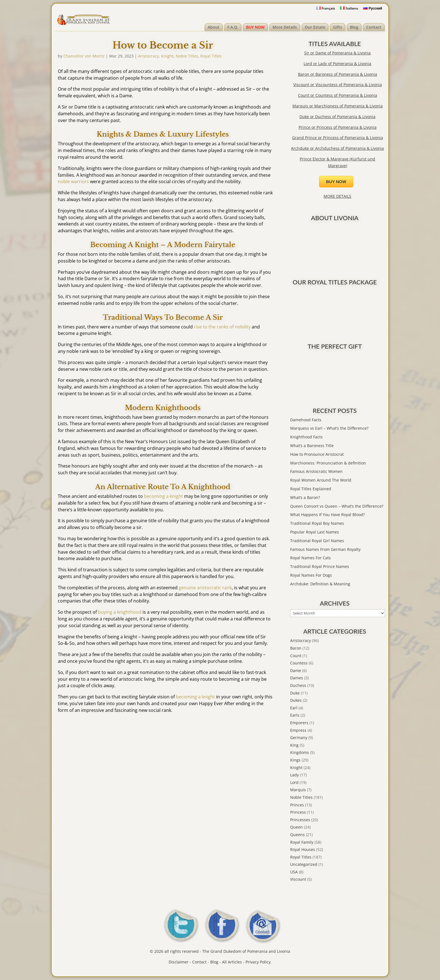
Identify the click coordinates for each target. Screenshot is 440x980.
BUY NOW (255, 27)
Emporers (299, 723)
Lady (295, 775)
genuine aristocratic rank (205, 588)
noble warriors (73, 181)
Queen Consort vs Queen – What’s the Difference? (337, 506)
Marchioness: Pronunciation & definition (328, 463)
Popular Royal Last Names (315, 532)
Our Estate (315, 27)
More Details (285, 27)
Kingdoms (300, 752)
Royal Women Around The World (321, 480)
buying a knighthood (120, 612)
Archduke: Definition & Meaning (320, 584)
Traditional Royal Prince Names (320, 566)
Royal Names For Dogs (311, 575)
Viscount (298, 879)
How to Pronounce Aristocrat (317, 454)
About (214, 27)
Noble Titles (187, 56)
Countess (299, 663)
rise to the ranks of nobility (222, 327)
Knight (167, 56)
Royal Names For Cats (310, 558)
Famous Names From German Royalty (325, 549)
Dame (296, 670)
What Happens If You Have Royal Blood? (327, 515)
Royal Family (302, 842)
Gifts (338, 27)
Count (296, 656)
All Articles (232, 962)
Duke (295, 693)
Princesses (300, 820)
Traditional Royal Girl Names (317, 541)
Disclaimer (179, 962)
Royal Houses (303, 849)
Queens (297, 835)
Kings (295, 760)
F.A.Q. (233, 27)
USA (294, 872)
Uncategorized (304, 864)
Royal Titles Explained (311, 489)
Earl (294, 708)
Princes (297, 805)
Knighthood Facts (306, 437)
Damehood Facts (306, 420)
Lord (294, 782)
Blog (354, 27)
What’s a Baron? (305, 497)
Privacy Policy (258, 962)
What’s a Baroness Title (312, 446)
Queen (296, 827)
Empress (298, 730)
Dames (297, 678)
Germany (299, 738)
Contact (374, 27)
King (294, 745)
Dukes (296, 700)
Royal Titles (211, 56)
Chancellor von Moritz (84, 56)
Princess (298, 812)
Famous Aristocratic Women (316, 471)
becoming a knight (163, 496)
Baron (296, 648)
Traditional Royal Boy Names (317, 523)
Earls (295, 715)
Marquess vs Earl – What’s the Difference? (329, 428)
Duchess (298, 685)
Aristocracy (148, 56)
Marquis (298, 790)
